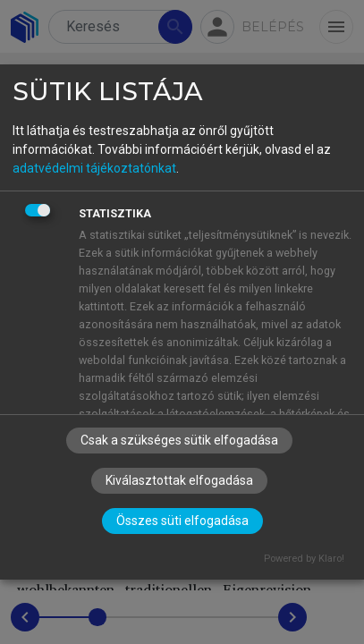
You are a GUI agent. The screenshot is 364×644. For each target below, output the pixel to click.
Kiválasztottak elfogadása (179, 480)
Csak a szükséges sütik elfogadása (179, 440)
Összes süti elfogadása (182, 521)
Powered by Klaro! (304, 559)
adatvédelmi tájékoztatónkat (94, 168)
